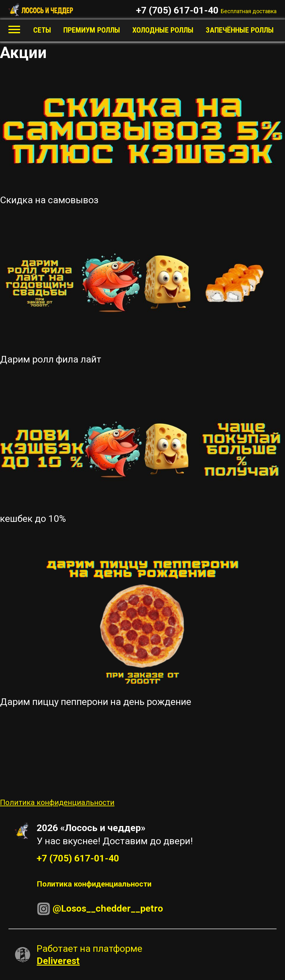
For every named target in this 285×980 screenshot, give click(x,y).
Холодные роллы (163, 30)
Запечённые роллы (240, 30)
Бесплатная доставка (249, 11)
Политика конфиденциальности (57, 803)
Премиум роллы (92, 30)
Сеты (42, 30)
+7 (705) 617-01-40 (177, 10)
